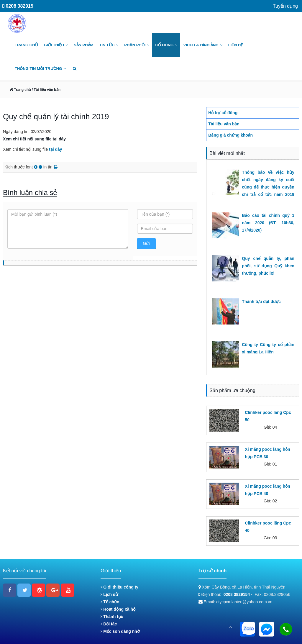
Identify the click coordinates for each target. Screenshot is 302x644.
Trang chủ (26, 45)
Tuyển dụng (285, 6)
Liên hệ (236, 45)
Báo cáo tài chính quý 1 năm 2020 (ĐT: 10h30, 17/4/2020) (268, 223)
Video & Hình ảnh (203, 45)
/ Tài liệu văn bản (46, 90)
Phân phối (137, 45)
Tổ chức (110, 602)
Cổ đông (166, 45)
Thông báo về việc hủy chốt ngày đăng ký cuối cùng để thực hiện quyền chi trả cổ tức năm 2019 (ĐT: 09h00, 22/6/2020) (268, 187)
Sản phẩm (84, 45)
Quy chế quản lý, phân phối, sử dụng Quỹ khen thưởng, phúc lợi (268, 266)
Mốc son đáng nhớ (120, 631)
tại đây (56, 149)
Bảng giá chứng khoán (230, 135)
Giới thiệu (56, 45)
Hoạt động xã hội (119, 609)
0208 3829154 (237, 594)
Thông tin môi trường (40, 69)
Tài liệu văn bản (224, 124)
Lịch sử (109, 594)
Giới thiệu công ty (119, 587)
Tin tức (109, 45)
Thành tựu (112, 617)
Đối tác (109, 624)
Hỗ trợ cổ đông (223, 113)
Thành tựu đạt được (261, 301)
